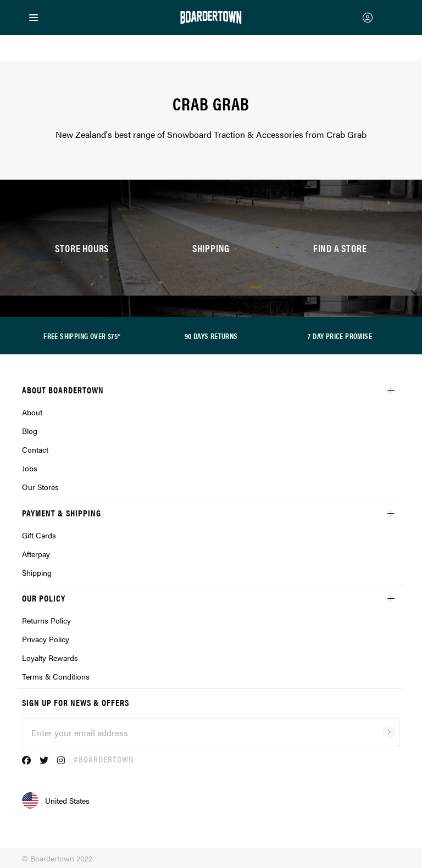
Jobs (30, 468)
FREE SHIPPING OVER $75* (82, 336)
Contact (35, 449)
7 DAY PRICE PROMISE (340, 336)
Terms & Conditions (56, 676)
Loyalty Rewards (50, 658)
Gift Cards (39, 535)
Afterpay (36, 554)
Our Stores (40, 487)
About (32, 412)
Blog (30, 431)
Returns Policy (46, 620)
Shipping (37, 572)
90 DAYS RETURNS (211, 336)
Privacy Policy (46, 639)
